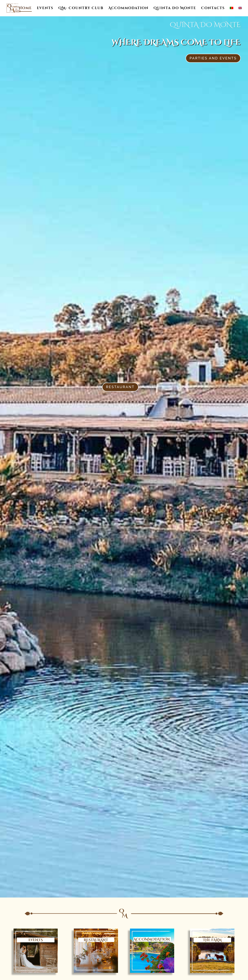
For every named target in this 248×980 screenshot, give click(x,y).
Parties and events (213, 58)
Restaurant (120, 387)
